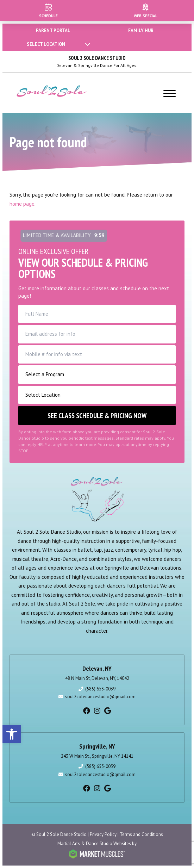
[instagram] (97, 711)
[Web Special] (146, 11)
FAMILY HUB (141, 30)
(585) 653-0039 (100, 689)
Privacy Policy (103, 834)
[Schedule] (48, 11)
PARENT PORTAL (53, 30)
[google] (108, 711)
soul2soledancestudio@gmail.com (100, 697)
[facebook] (87, 711)
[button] (12, 734)
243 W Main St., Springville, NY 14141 (97, 756)
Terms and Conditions (141, 834)
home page (22, 204)
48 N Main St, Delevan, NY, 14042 (97, 678)
